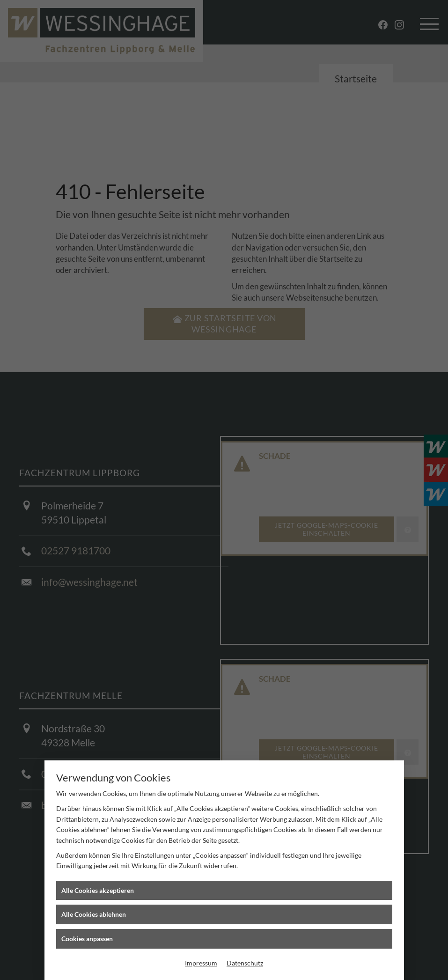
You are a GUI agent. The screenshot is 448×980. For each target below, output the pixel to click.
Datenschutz (245, 963)
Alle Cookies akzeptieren (98, 890)
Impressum (201, 963)
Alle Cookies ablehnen (94, 914)
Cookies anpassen (87, 939)
